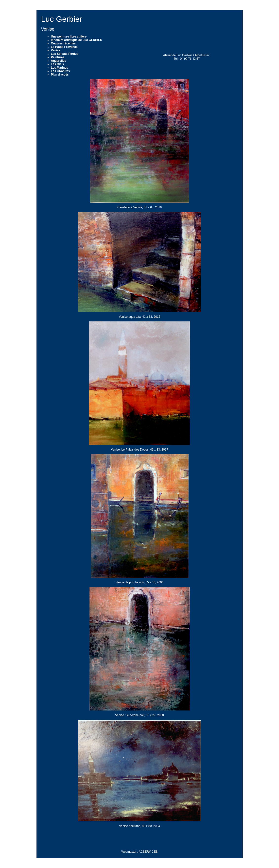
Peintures (58, 57)
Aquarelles (59, 61)
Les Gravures (61, 71)
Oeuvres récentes (63, 43)
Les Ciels (58, 64)
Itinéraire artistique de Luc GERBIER (77, 40)
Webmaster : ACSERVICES (139, 852)
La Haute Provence (64, 47)
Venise (56, 50)
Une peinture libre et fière (69, 37)
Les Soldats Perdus (65, 54)
